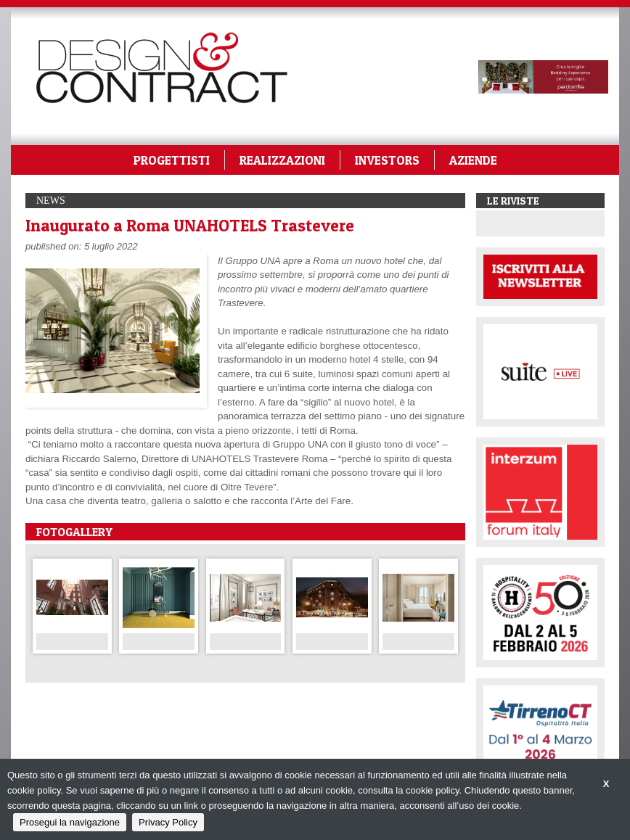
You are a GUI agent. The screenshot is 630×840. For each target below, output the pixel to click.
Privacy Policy (168, 822)
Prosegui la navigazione (70, 822)
